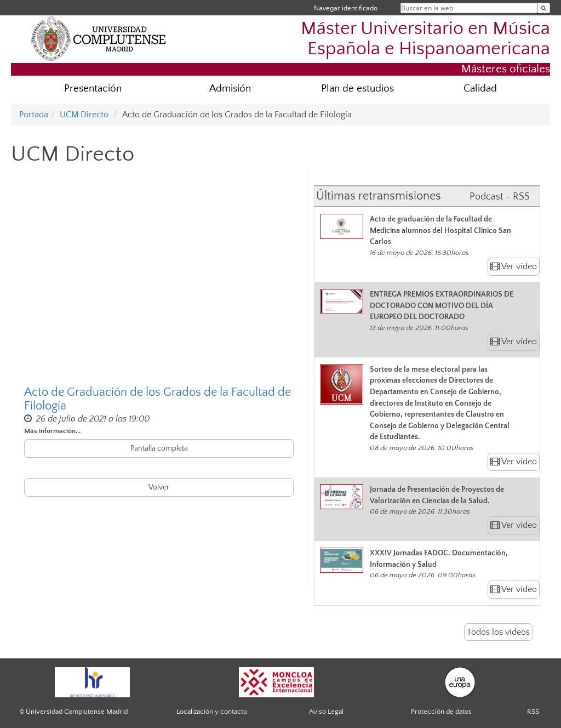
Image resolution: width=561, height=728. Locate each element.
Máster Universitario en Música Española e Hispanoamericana (425, 39)
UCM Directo (84, 115)
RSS (533, 712)
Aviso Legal (326, 712)
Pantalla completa (159, 448)
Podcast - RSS (500, 197)
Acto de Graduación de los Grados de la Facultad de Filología (158, 399)
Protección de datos (441, 712)
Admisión (230, 89)
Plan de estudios (357, 89)
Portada (34, 115)
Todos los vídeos (498, 632)
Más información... (52, 431)
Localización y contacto (212, 712)
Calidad (480, 89)
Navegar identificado (346, 8)
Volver (159, 487)
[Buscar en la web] (544, 8)
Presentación (93, 89)
